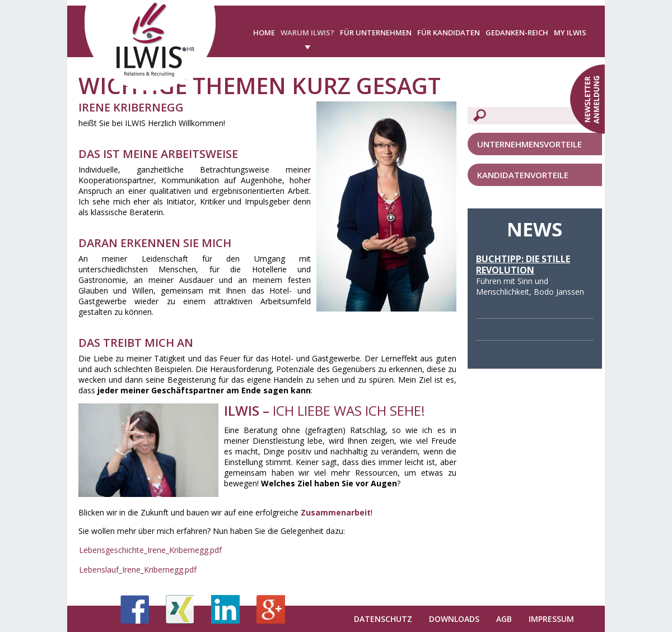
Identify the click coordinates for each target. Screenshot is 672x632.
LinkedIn (225, 609)
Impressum (551, 619)
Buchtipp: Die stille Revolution (523, 264)
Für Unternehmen (376, 32)
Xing (180, 609)
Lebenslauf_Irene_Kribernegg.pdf (138, 570)
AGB (504, 619)
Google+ (271, 609)
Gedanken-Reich (517, 32)
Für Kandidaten (449, 32)
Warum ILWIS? (307, 32)
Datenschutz (383, 619)
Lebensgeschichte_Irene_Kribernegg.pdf (150, 550)
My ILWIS (570, 32)
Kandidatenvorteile (523, 175)
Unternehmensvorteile (529, 144)
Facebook (135, 609)
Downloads (454, 619)
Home (264, 32)
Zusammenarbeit (335, 512)
